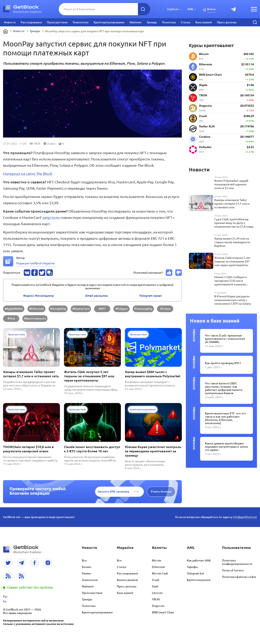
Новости (10, 22)
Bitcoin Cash (160, 573)
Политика (169, 22)
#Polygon (122, 309)
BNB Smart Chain (163, 612)
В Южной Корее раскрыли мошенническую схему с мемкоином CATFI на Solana (233, 300)
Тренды (152, 22)
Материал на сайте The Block (28, 174)
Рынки (86, 573)
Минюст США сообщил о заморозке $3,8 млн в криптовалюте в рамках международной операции (232, 281)
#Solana (165, 309)
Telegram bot (196, 573)
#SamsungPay (143, 309)
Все (84, 560)
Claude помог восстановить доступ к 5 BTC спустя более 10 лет (92, 449)
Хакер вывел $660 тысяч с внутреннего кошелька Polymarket (153, 374)
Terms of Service (233, 570)
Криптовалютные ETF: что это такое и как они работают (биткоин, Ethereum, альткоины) (225, 418)
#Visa (11, 318)
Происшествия (57, 22)
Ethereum (158, 567)
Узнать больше (161, 491)
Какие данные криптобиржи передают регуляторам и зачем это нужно (226, 447)
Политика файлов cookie (239, 577)
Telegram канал (151, 296)
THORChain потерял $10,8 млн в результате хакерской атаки (28, 449)
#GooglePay (58, 309)
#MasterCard (81, 309)
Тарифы (192, 567)
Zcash (156, 580)
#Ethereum (36, 309)
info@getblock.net (245, 517)
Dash (155, 586)
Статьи (186, 22)
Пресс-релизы (227, 22)
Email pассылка (96, 296)
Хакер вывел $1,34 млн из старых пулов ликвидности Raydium (232, 242)
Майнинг (136, 22)
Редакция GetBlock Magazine (35, 263)
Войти (211, 9)
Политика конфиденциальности (237, 562)
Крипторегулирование (109, 22)
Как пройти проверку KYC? (223, 363)
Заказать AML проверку (113, 491)
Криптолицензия (199, 580)
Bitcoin (157, 560)
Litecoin (157, 593)
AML (190, 9)
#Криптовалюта (35, 318)
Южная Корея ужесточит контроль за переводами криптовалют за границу (153, 451)
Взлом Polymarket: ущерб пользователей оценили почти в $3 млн (231, 184)
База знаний (204, 22)
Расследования (31, 22)
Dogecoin (158, 606)
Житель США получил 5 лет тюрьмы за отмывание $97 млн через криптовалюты (89, 376)
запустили (51, 217)
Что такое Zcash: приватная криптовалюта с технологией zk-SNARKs (225, 339)
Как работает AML (199, 560)
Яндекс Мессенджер (38, 296)
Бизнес (87, 567)
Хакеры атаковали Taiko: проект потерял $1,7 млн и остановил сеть (31, 374)
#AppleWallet (14, 309)
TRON (156, 599)
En (5, 601)
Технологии (81, 22)
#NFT (102, 309)
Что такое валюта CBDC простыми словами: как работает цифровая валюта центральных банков (224, 388)
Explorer (173, 9)
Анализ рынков (127, 580)
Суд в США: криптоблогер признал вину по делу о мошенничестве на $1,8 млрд (234, 223)
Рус (5, 597)
